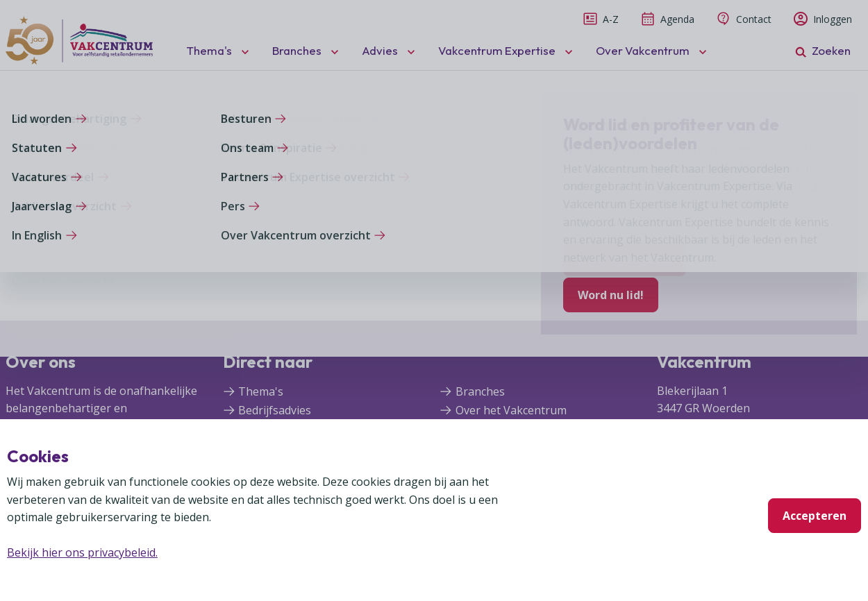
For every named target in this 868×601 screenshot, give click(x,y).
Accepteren (815, 516)
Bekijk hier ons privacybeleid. (82, 552)
